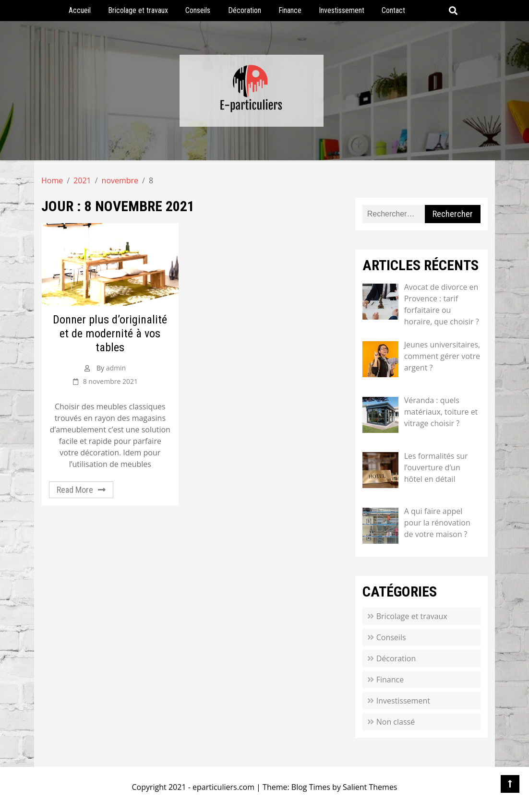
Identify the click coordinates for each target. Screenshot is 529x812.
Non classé (396, 722)
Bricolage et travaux (138, 10)
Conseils (198, 10)
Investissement (342, 10)
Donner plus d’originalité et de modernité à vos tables (110, 334)
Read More (75, 490)
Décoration (245, 10)
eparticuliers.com (223, 787)
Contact (393, 10)
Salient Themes (370, 787)
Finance (290, 10)
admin (116, 368)
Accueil (80, 10)
